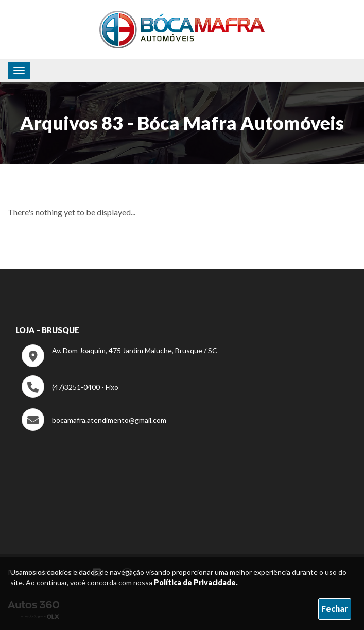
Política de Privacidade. (196, 582)
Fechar (335, 609)
